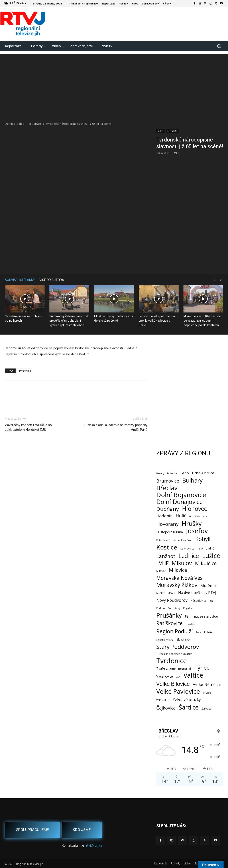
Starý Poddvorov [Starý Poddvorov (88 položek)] (178, 647)
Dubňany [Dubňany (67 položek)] (168, 509)
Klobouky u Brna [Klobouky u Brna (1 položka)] (182, 540)
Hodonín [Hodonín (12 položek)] (164, 516)
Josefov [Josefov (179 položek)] (197, 531)
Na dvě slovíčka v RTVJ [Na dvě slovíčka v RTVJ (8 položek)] (197, 592)
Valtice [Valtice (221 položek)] (193, 675)
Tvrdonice (25, 371)
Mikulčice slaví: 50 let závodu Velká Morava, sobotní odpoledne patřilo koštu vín (202, 321)
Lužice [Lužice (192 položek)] (211, 556)
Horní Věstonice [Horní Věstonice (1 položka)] (198, 516)
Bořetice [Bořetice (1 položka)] (172, 473)
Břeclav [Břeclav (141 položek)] (167, 488)
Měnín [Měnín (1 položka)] (171, 593)
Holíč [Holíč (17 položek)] (181, 516)
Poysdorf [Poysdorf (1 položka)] (188, 608)
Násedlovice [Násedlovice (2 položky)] (199, 601)
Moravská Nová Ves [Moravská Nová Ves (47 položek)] (179, 578)
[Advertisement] (114, 85)
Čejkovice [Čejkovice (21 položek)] (166, 708)
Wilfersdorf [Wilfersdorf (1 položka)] (163, 700)
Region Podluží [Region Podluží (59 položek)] (174, 631)
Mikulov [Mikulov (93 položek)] (182, 563)
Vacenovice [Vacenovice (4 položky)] (165, 676)
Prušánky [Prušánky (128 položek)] (169, 615)
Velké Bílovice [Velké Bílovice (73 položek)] (173, 684)
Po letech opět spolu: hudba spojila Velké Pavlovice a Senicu (157, 321)
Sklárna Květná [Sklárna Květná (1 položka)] (165, 640)
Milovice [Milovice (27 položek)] (178, 570)
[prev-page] (214, 280)
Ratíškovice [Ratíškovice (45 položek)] (169, 623)
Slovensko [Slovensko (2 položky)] (183, 640)
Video (21, 124)
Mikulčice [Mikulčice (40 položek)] (206, 563)
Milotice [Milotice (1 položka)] (161, 571)
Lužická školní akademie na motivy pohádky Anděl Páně (116, 427)
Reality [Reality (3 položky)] (190, 624)
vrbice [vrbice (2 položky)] (207, 693)
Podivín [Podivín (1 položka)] (161, 608)
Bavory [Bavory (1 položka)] (160, 473)
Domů (9, 124)
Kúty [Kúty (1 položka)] (200, 549)
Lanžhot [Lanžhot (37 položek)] (166, 556)
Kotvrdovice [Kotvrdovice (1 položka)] (187, 549)
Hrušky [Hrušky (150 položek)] (192, 524)
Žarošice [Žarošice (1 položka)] (207, 709)
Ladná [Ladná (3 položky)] (210, 548)
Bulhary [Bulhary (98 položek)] (192, 480)
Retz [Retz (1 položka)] (198, 632)
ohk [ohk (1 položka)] (212, 601)
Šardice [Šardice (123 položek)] (189, 707)
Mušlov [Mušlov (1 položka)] (160, 593)
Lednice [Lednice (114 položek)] (189, 556)
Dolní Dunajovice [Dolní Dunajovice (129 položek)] (180, 502)
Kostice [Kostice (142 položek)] (167, 547)
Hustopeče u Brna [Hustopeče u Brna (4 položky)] (170, 532)
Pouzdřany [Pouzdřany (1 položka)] (174, 608)
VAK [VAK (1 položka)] (178, 677)
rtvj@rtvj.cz (94, 845)
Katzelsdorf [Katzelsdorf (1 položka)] (163, 540)
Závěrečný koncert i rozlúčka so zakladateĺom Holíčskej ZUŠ (28, 427)
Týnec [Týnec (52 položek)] (202, 668)
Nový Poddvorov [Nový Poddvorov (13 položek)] (172, 600)
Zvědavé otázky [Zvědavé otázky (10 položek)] (187, 700)
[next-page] (221, 280)
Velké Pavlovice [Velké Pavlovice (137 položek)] (178, 691)
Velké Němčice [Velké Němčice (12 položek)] (207, 684)
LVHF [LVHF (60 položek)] (162, 563)
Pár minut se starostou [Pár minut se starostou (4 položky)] (201, 616)
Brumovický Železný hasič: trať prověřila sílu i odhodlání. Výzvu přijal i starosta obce (69, 321)
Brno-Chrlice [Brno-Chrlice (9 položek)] (203, 473)
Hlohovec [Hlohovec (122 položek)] (194, 509)
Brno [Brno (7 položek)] (185, 473)
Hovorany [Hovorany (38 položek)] (167, 524)
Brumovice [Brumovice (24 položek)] (168, 481)
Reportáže (35, 124)
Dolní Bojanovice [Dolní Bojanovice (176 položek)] (181, 495)
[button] (219, 46)
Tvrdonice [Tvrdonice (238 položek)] (172, 661)
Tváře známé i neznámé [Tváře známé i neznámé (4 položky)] (174, 668)
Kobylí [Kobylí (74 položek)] (203, 539)
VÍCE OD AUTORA (52, 280)
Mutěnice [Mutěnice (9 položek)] (209, 586)
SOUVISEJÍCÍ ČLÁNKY (20, 280)
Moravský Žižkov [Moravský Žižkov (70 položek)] (177, 585)
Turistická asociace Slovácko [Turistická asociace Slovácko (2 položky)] (174, 654)
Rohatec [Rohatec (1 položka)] (209, 632)
